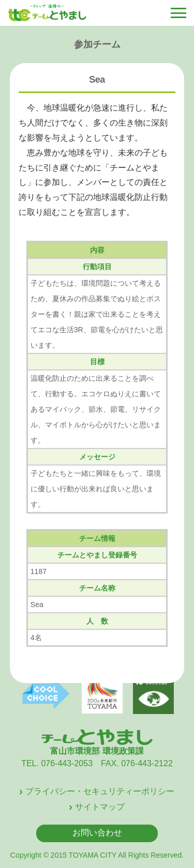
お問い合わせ (97, 833)
